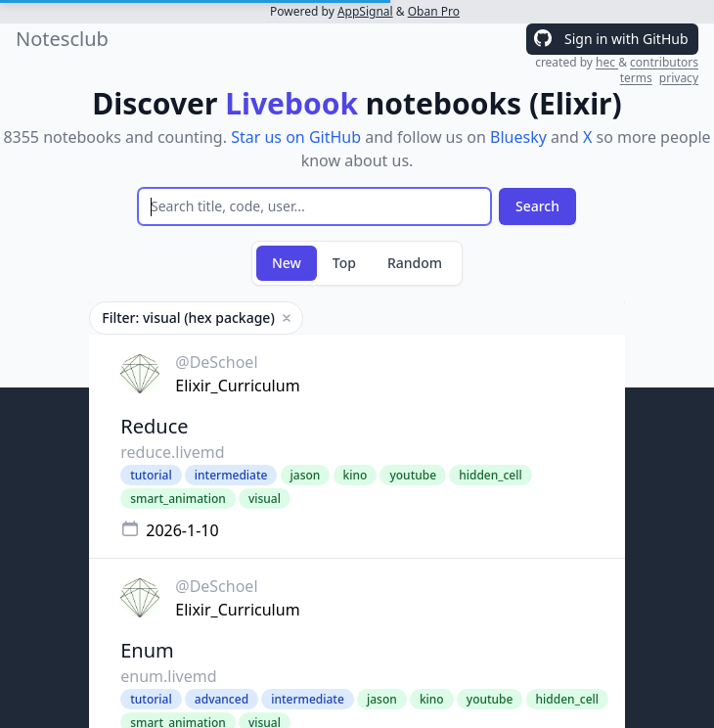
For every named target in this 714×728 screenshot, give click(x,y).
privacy (679, 78)
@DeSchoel (216, 362)
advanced (222, 699)
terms (636, 78)
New (287, 263)
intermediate (231, 475)
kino (356, 475)
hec (607, 62)
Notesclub (62, 39)
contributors (664, 62)
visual (265, 499)
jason (306, 475)
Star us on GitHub (296, 137)
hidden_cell (491, 475)
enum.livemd (168, 676)
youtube (413, 475)
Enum (147, 650)
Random (415, 263)
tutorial (151, 475)
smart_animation (178, 499)
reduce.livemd (172, 452)
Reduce (154, 426)
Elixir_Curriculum (237, 386)
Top (344, 263)
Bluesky (518, 137)
